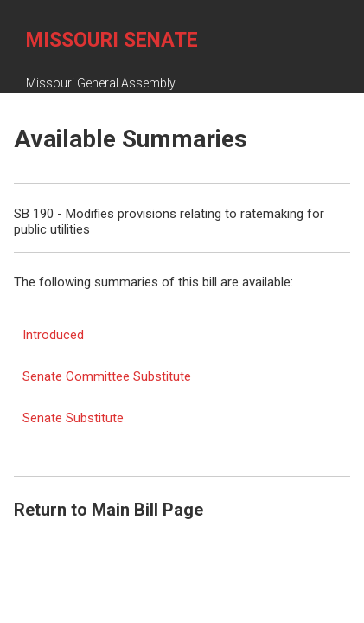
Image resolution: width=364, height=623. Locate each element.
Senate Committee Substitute (107, 376)
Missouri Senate (112, 40)
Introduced (53, 335)
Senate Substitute (73, 418)
